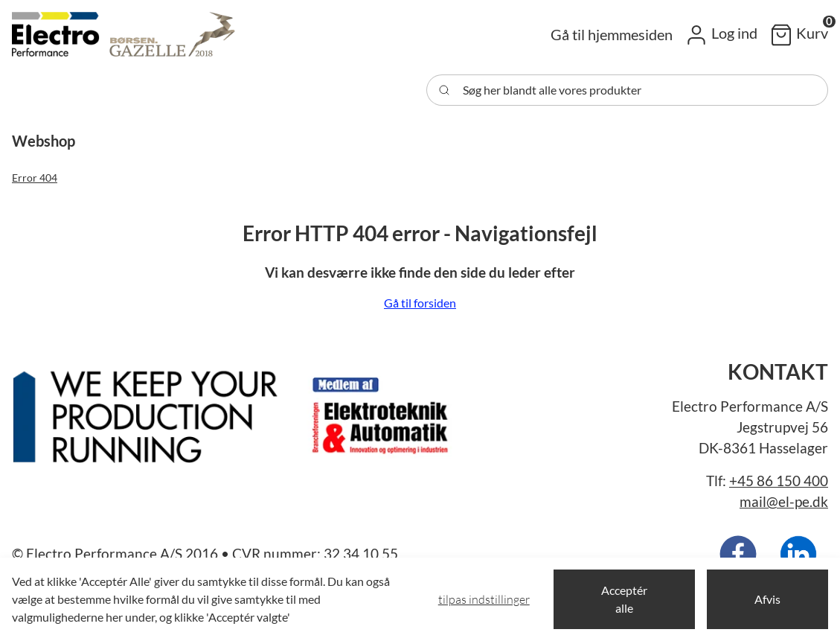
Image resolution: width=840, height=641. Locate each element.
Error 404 (35, 178)
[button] (721, 34)
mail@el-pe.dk (784, 502)
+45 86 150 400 (779, 481)
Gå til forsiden (420, 303)
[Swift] (124, 34)
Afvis (767, 599)
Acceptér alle (624, 599)
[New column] (235, 411)
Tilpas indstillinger (484, 599)
